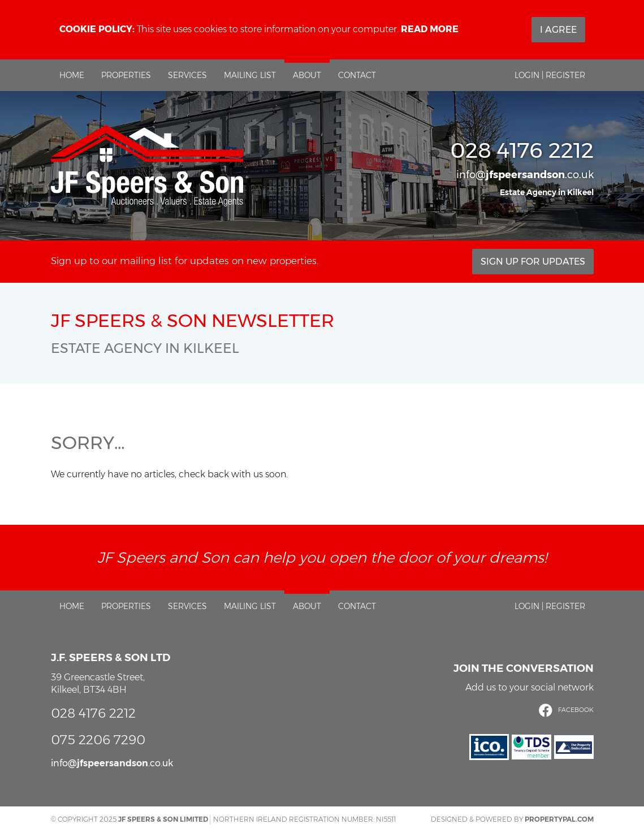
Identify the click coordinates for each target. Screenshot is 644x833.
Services (187, 75)
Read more (430, 29)
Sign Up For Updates (533, 262)
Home (72, 75)
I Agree (558, 30)
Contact (357, 75)
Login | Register (550, 75)
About (307, 75)
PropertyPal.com (559, 819)
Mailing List (250, 75)
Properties (126, 75)
